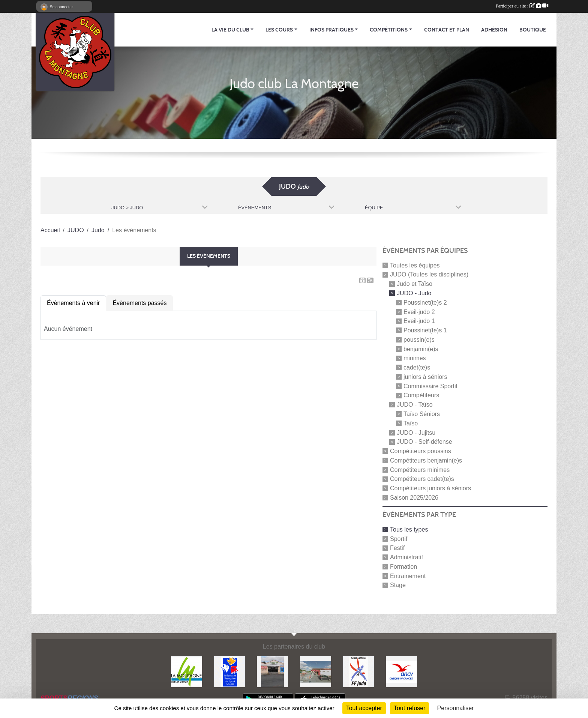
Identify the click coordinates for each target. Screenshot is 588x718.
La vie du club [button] (230, 30)
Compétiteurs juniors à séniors (430, 488)
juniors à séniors (425, 377)
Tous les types (409, 529)
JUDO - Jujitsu (416, 432)
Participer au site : (522, 6)
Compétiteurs (421, 395)
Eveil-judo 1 (419, 321)
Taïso (411, 423)
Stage (398, 585)
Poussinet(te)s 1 (425, 330)
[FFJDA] (359, 671)
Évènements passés (139, 303)
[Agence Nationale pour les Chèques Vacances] (401, 671)
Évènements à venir (73, 303)
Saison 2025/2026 (414, 498)
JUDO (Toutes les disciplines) (429, 274)
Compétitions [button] (389, 30)
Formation (403, 567)
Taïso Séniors (422, 414)
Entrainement (408, 576)
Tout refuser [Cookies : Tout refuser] (409, 708)
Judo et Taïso (415, 284)
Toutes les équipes (415, 265)
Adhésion (494, 30)
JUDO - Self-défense (424, 442)
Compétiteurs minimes (420, 469)
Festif (397, 548)
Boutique (533, 30)
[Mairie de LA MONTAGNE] (187, 671)
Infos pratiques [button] (331, 30)
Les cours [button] (279, 30)
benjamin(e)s (421, 349)
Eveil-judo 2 (419, 312)
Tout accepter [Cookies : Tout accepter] (364, 708)
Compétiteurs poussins (421, 451)
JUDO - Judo (414, 293)
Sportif (399, 538)
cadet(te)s (417, 367)
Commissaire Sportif (430, 386)
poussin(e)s (419, 340)
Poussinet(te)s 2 (425, 303)
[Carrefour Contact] (272, 671)
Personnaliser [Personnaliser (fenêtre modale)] (456, 708)
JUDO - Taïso (415, 405)
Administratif (406, 557)
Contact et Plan (447, 30)
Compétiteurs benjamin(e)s (426, 460)
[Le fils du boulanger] (316, 671)
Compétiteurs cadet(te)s (422, 479)
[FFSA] (230, 671)
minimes (415, 358)
